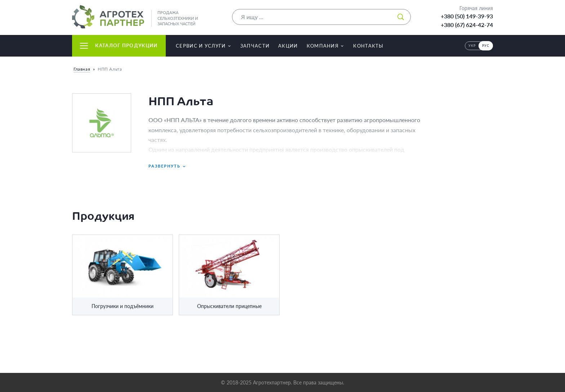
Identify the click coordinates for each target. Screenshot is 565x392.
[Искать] (401, 17)
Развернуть (168, 166)
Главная (82, 69)
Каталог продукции (119, 45)
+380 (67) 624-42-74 (467, 25)
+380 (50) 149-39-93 (467, 16)
